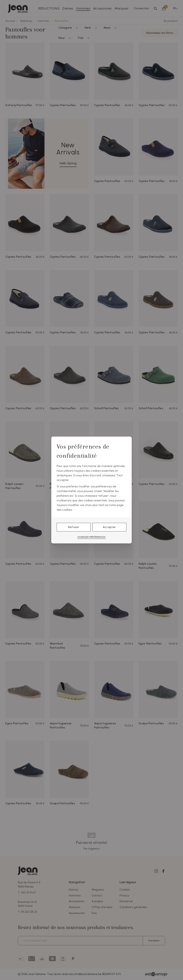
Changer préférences (91, 537)
